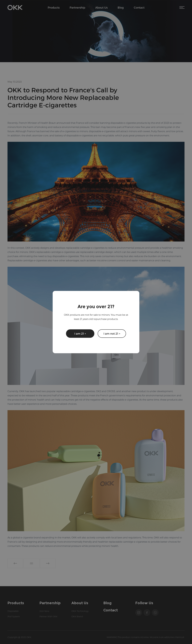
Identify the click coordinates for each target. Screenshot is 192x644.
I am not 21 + (112, 333)
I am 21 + (80, 333)
